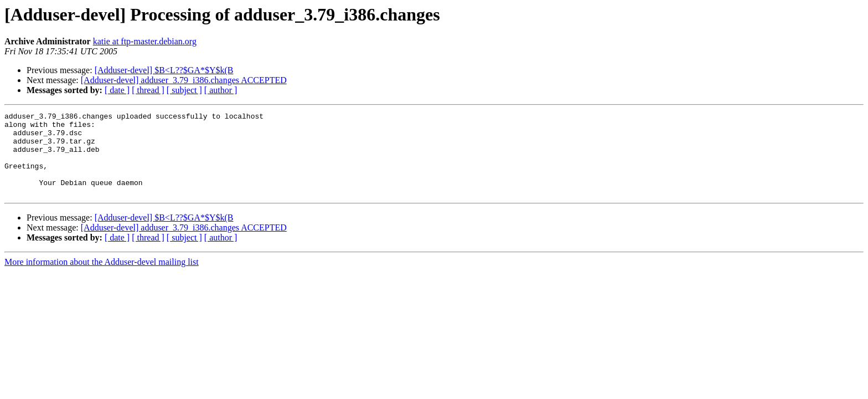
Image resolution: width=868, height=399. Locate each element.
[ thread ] (148, 90)
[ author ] (221, 90)
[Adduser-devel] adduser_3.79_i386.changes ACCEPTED (184, 80)
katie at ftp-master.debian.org (145, 41)
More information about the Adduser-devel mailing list (102, 278)
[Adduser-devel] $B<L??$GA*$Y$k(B (164, 70)
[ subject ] (184, 90)
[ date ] (117, 90)
